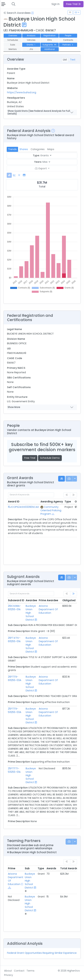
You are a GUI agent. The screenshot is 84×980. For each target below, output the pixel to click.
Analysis (31, 36)
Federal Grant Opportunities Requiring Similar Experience (42, 953)
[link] (73, 594)
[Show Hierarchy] (53, 514)
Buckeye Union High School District (31, 613)
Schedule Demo (50, 458)
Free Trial (30, 458)
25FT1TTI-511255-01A (14, 770)
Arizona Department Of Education (48, 609)
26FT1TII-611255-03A (15, 678)
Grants (31, 45)
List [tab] (65, 60)
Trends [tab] (12, 149)
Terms (30, 971)
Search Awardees (17, 13)
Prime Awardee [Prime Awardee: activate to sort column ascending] (48, 600)
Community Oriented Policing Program (51, 510)
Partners (68, 45)
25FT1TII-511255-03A (15, 710)
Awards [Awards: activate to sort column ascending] (51, 868)
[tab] (9, 175)
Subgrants (50, 45)
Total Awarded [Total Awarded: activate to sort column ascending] (70, 868)
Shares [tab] (24, 149)
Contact (19, 971)
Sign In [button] (56, 4)
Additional (50, 49)
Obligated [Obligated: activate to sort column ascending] (69, 600)
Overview (13, 36)
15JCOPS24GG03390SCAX (23, 507)
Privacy (9, 975)
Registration (50, 36)
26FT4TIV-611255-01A (14, 640)
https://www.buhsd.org (22, 92)
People (68, 36)
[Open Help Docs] (32, 13)
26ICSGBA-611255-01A (14, 608)
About (8, 971)
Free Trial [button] (73, 4)
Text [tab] (73, 60)
